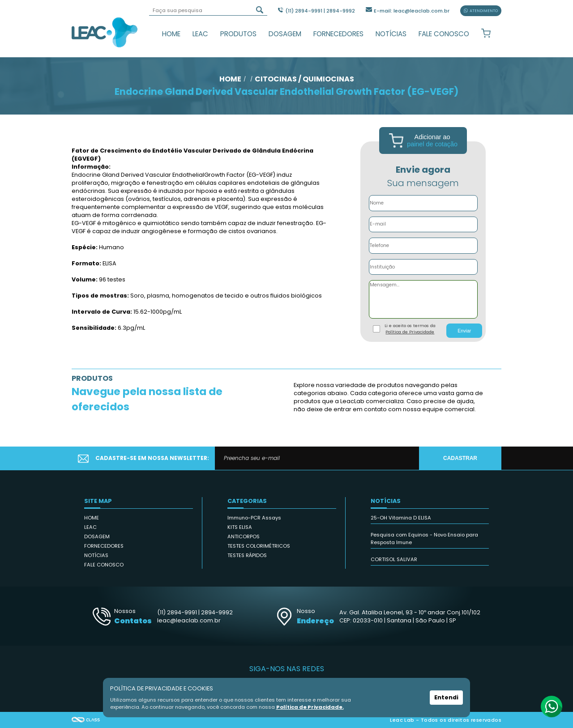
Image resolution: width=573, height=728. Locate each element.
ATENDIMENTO (481, 11)
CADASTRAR (460, 458)
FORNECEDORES (338, 34)
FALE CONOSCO (444, 34)
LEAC (200, 34)
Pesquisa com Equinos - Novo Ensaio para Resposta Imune (424, 539)
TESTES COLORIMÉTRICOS (259, 546)
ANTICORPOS (244, 536)
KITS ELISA (240, 527)
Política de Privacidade (410, 332)
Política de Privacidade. (310, 707)
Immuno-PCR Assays (254, 518)
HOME (171, 34)
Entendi (446, 697)
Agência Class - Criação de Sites (86, 720)
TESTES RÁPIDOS (247, 555)
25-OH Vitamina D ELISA (401, 518)
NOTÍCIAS (391, 34)
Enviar (464, 331)
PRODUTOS (238, 34)
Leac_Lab (105, 32)
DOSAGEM (285, 34)
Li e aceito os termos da (410, 329)
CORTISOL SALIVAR (394, 559)
